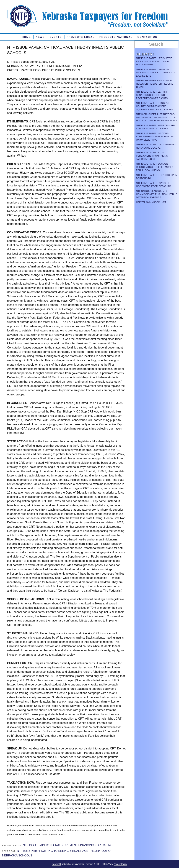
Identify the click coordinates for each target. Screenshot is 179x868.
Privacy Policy (120, 864)
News (40, 37)
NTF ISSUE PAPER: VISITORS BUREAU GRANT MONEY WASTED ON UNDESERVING (155, 137)
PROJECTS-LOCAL (81, 37)
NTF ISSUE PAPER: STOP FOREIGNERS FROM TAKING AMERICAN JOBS (152, 156)
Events (56, 37)
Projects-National (116, 37)
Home (26, 37)
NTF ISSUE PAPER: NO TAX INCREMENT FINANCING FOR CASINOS (69, 845)
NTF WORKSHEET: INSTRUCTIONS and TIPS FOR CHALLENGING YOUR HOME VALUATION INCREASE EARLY (157, 117)
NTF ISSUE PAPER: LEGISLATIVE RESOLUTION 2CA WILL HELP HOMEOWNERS (154, 61)
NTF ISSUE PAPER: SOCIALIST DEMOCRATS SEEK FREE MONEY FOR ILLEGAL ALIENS (155, 167)
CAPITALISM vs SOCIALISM (151, 202)
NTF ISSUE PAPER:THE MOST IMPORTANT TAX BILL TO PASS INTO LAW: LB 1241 (156, 73)
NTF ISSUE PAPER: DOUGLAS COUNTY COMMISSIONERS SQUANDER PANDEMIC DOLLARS (155, 106)
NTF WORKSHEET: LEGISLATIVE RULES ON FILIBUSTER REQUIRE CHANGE (155, 84)
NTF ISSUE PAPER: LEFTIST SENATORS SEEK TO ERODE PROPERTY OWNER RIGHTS (152, 95)
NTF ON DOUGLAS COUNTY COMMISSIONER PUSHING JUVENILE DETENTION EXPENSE (157, 194)
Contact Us (147, 37)
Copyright (56, 864)
